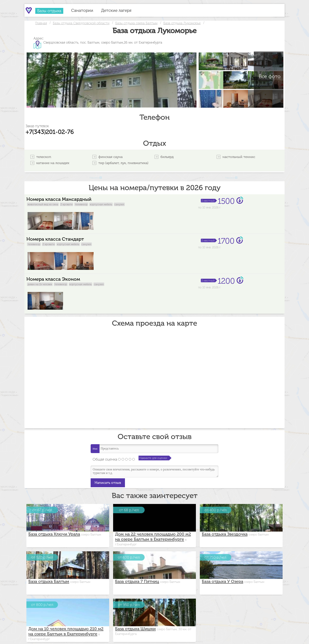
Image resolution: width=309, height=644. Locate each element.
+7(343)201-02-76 (50, 132)
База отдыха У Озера (222, 581)
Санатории (82, 10)
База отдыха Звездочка (225, 534)
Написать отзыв (108, 483)
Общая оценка (105, 459)
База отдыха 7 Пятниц (137, 581)
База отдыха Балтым (49, 581)
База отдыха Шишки (135, 629)
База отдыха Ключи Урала (54, 534)
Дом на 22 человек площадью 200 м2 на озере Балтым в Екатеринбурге (153, 537)
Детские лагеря (116, 10)
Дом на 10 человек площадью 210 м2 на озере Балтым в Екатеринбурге (66, 631)
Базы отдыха (49, 11)
